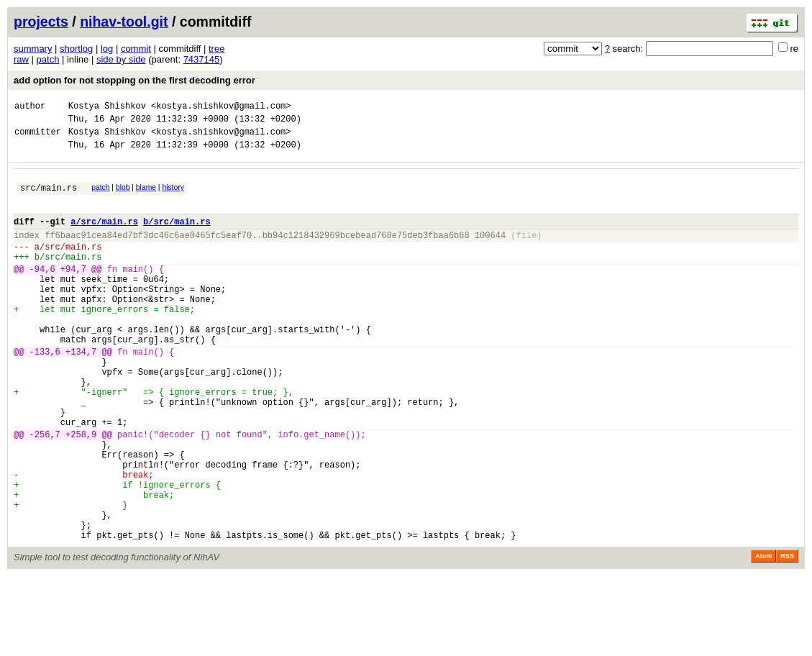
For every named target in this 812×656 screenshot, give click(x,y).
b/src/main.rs (177, 236)
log (107, 49)
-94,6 (42, 292)
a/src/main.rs (104, 236)
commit (136, 49)
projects (41, 22)
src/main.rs (49, 198)
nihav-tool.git (124, 22)
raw (21, 59)
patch (48, 59)
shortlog (76, 49)
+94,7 (73, 292)
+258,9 (81, 492)
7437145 (202, 59)
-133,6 (45, 392)
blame (146, 196)
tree (216, 49)
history (173, 196)
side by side (121, 59)
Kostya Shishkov (107, 108)
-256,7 (45, 492)
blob (123, 196)
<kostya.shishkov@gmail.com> (221, 108)
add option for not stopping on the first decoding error (134, 80)
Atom (763, 636)
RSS (787, 636)
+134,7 (81, 392)
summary (33, 49)
